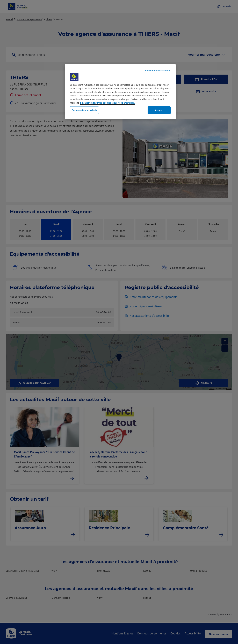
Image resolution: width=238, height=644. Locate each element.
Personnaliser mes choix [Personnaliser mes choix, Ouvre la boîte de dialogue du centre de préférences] (84, 110)
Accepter (159, 110)
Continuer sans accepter (158, 70)
